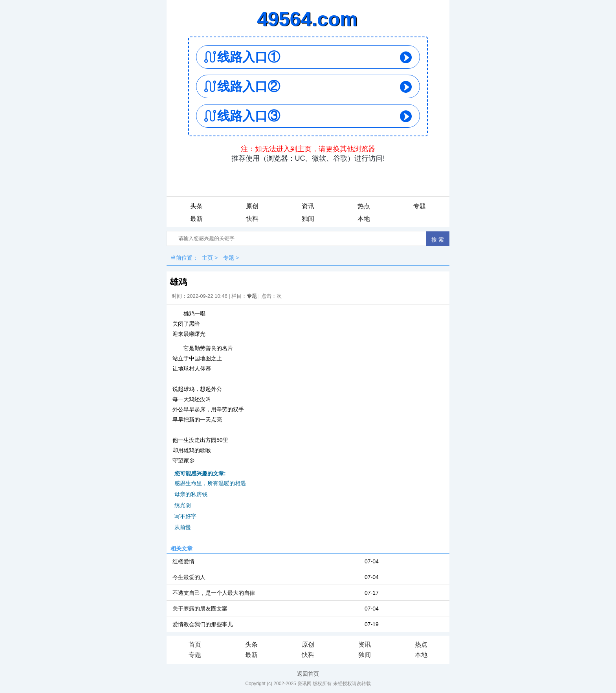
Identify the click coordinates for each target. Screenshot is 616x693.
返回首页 (308, 674)
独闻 (308, 219)
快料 (252, 219)
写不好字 (185, 516)
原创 (252, 206)
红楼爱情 (183, 561)
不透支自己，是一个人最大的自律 (214, 593)
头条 (196, 206)
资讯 (308, 206)
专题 (420, 206)
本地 (364, 219)
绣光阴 (183, 505)
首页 (195, 644)
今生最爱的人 (189, 577)
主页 (207, 258)
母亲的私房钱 (191, 494)
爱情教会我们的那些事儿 (203, 624)
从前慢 (183, 527)
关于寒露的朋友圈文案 (200, 609)
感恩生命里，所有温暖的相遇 (210, 483)
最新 (196, 219)
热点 (364, 206)
